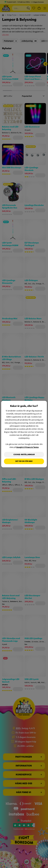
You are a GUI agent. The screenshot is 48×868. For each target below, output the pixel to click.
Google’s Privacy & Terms (27, 447)
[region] (24, 434)
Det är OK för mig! (24, 461)
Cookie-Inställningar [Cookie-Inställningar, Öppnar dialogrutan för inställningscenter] (24, 455)
